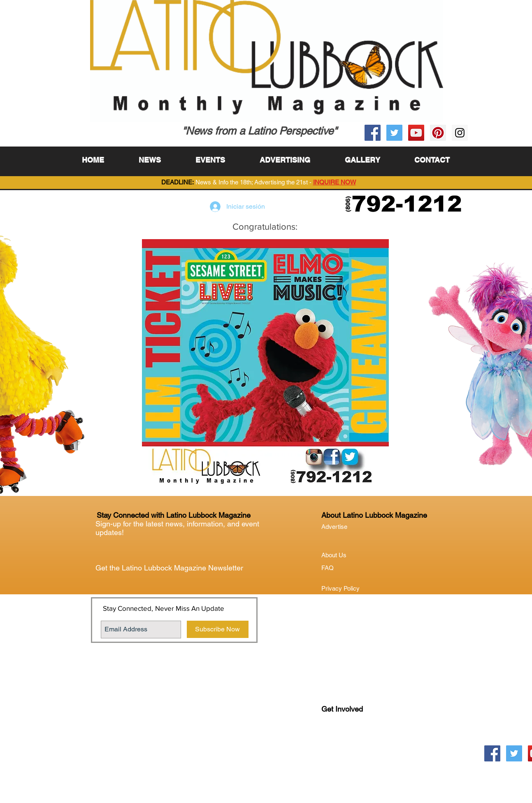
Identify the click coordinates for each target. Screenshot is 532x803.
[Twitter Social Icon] (394, 133)
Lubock (349, 743)
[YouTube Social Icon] (416, 133)
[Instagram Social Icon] (460, 133)
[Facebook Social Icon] (373, 133)
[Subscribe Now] (218, 629)
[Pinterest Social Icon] (438, 133)
